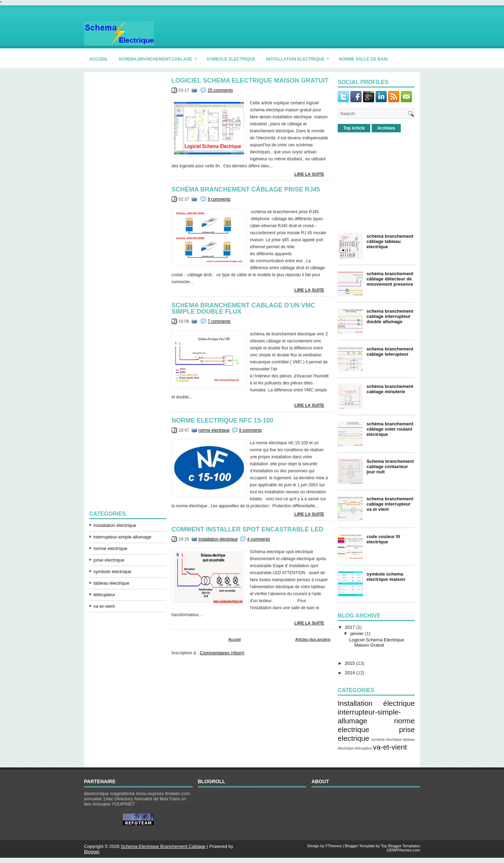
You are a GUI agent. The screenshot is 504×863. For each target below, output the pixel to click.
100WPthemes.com (403, 850)
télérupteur (104, 595)
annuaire (93, 799)
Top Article (354, 128)
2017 (350, 627)
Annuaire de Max (151, 799)
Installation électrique (115, 525)
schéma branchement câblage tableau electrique (390, 241)
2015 (350, 663)
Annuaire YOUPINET (113, 804)
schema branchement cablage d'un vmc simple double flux (243, 308)
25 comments (220, 90)
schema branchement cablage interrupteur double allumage (390, 316)
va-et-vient (104, 606)
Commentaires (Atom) (222, 653)
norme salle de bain (363, 59)
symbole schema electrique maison (386, 577)
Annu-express (150, 794)
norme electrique (110, 548)
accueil (99, 59)
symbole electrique (231, 59)
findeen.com (178, 794)
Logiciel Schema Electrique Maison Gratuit (250, 81)
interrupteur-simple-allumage (122, 537)
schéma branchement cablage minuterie (390, 389)
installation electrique (300, 57)
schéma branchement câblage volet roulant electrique (390, 429)
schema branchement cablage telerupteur (390, 352)
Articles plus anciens (313, 639)
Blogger (92, 852)
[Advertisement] (128, 182)
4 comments (258, 539)
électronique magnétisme (109, 794)
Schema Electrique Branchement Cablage (163, 846)
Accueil (234, 639)
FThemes (334, 846)
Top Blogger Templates (400, 846)
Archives (386, 128)
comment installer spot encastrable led (247, 529)
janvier (357, 634)
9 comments (219, 199)
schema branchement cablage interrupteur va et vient (390, 504)
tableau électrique (111, 583)
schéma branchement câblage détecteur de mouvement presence (390, 279)
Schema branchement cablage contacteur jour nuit (390, 467)
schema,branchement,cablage (160, 57)
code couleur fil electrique (383, 539)
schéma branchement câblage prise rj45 (246, 189)
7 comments (219, 321)
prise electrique (109, 560)
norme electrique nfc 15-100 (222, 420)
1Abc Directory (118, 799)
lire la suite (309, 174)
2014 (350, 673)
